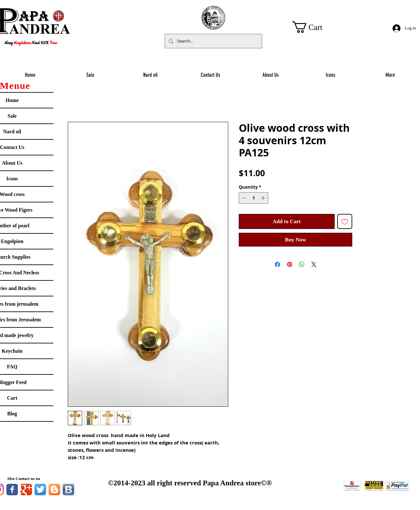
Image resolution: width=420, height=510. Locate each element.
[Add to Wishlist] (345, 222)
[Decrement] (244, 198)
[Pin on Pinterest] (290, 264)
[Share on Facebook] (277, 264)
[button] (314, 27)
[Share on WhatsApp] (302, 264)
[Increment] (264, 198)
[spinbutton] (254, 198)
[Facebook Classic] (12, 490)
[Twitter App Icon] (40, 490)
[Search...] (213, 41)
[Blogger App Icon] (54, 490)
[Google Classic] (26, 490)
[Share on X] (314, 264)
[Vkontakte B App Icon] (68, 490)
